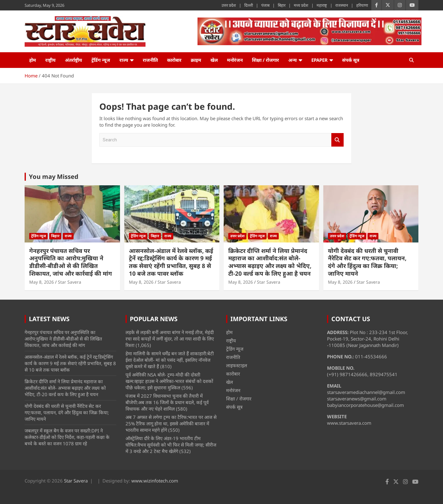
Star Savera (70, 282)
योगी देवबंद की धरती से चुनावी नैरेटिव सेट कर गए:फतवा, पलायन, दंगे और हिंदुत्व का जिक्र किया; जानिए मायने (367, 262)
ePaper (319, 60)
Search (337, 140)
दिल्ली (249, 5)
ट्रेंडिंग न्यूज (101, 60)
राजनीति (150, 60)
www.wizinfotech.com (155, 481)
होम (33, 60)
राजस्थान (342, 5)
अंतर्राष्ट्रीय (74, 60)
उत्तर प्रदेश (229, 5)
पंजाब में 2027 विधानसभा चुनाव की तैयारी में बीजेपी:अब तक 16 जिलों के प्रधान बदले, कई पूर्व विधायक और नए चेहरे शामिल (167, 402)
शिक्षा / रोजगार (265, 60)
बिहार (282, 5)
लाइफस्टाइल (237, 365)
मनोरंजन (235, 60)
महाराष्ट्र (322, 5)
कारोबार (174, 60)
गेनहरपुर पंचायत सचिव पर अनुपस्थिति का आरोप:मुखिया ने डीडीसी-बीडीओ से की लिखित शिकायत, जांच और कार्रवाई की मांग (71, 262)
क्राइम (196, 60)
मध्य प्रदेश (301, 5)
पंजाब (265, 5)
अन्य (293, 60)
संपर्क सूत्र (351, 60)
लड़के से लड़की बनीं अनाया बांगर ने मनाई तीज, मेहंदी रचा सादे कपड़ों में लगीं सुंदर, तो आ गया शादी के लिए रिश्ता (170, 339)
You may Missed (54, 177)
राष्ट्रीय (50, 60)
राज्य (124, 60)
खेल (214, 60)
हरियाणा (362, 5)
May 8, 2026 (42, 282)
